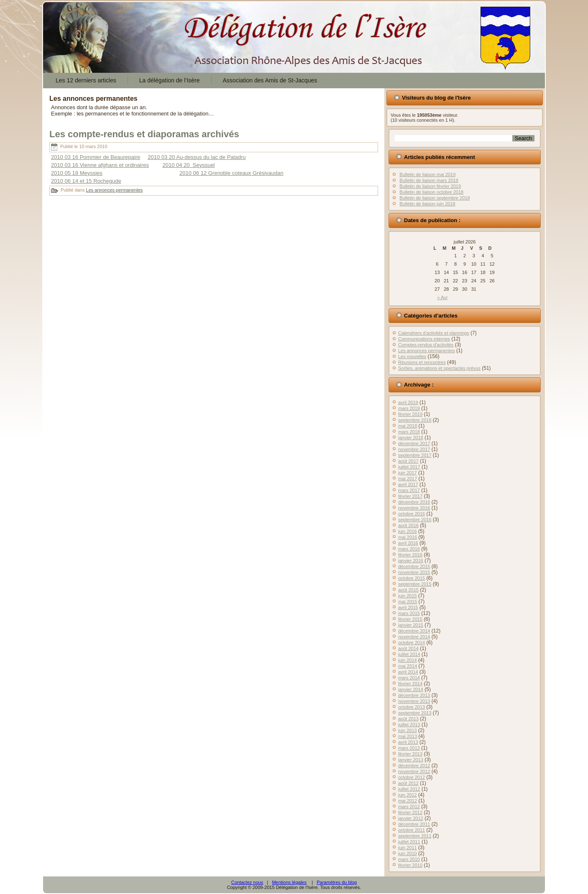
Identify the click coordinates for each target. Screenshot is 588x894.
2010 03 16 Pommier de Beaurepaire (96, 157)
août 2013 (408, 719)
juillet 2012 (409, 789)
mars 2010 (409, 859)
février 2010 (410, 865)
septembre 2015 (415, 584)
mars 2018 (409, 432)
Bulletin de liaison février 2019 (430, 186)
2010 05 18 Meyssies (77, 173)
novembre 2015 (414, 572)
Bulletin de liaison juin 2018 (427, 204)
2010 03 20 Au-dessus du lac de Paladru (197, 157)
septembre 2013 (415, 713)
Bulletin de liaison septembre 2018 (435, 198)
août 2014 (408, 648)
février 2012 (410, 812)
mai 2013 (408, 736)
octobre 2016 (412, 514)
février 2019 (410, 414)
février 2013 (410, 754)
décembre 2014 (414, 631)
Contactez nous (247, 882)
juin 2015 (408, 596)
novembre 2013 (414, 701)
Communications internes (424, 339)
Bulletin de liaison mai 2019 (427, 174)
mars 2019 (409, 408)
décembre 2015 (414, 566)
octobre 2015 (412, 578)
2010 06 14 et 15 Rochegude (86, 181)
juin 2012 (408, 795)
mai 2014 (408, 666)
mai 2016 (408, 537)
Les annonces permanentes (115, 190)
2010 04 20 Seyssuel (188, 165)
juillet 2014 (409, 654)
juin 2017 (408, 473)
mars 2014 (409, 678)
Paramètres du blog (337, 882)
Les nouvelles (412, 356)
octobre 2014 (412, 643)
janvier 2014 (411, 689)
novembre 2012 (414, 771)
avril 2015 (408, 607)
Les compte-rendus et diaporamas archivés (144, 134)
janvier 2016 (411, 561)
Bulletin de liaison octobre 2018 (431, 192)
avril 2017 (408, 484)
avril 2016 (408, 543)
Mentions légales (289, 882)
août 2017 (408, 461)
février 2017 (410, 496)
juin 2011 (408, 848)
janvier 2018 (411, 438)
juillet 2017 (409, 467)
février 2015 (410, 619)
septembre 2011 (415, 836)
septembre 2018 (415, 420)
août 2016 (408, 525)
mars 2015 (409, 613)
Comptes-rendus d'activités (426, 345)
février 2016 (410, 555)
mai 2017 (408, 479)
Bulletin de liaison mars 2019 (429, 180)
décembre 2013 (414, 695)
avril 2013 (408, 742)
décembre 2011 (414, 824)
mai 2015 (408, 602)
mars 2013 (409, 748)
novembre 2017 (414, 449)
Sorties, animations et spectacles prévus (439, 368)
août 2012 (408, 783)
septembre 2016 (415, 520)
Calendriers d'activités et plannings (434, 333)
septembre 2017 (415, 455)
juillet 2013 (409, 725)
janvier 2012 (411, 818)
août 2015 (408, 590)
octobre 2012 (412, 777)
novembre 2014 (414, 637)
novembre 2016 (414, 508)
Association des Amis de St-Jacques (270, 80)
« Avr (443, 297)
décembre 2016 (414, 502)
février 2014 (410, 684)
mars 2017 (409, 490)
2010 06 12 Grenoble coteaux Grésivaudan (231, 173)
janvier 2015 (411, 625)
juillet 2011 (409, 842)
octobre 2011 (412, 830)
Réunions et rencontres (422, 362)
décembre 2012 (414, 766)
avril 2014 (408, 672)
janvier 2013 (411, 760)
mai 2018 (408, 426)
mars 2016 (409, 549)
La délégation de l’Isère (170, 80)
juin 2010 (408, 853)
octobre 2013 (412, 707)
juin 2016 (408, 531)
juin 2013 (408, 730)
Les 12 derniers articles (86, 80)
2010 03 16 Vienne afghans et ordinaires (100, 165)
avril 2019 (408, 402)
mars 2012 (409, 807)
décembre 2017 (414, 443)
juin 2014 (408, 660)
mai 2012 (408, 801)
